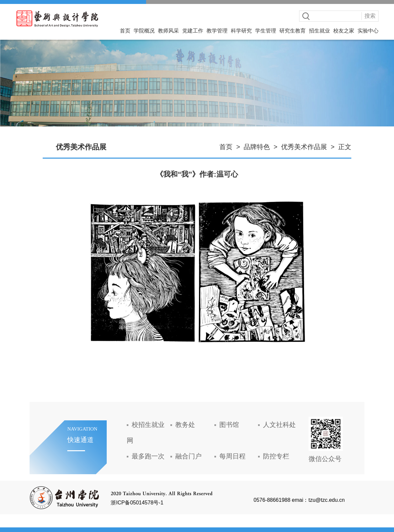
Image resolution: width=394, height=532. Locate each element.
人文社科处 (279, 425)
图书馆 (229, 425)
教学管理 (217, 31)
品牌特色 (257, 147)
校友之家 (344, 31)
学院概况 (144, 31)
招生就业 (319, 31)
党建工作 (193, 31)
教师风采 (168, 31)
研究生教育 (293, 31)
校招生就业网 (146, 432)
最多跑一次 (148, 456)
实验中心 (368, 31)
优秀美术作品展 (304, 147)
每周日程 (232, 456)
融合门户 (188, 456)
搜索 (370, 16)
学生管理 (266, 31)
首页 (125, 31)
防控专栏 (276, 456)
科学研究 (241, 31)
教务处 (185, 425)
